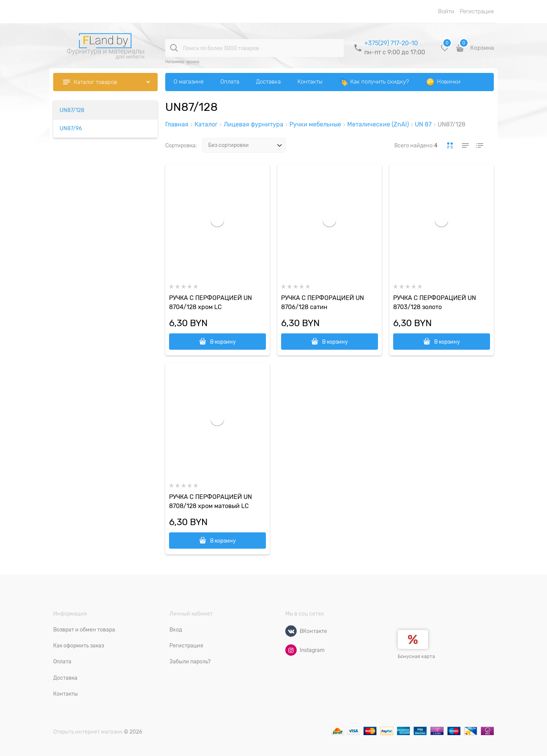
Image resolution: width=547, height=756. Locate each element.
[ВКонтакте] (291, 631)
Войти (446, 11)
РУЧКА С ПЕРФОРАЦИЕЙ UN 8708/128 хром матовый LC (210, 502)
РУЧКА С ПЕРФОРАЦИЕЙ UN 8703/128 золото (435, 303)
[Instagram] (291, 650)
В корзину (223, 342)
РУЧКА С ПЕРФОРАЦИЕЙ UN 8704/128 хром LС (210, 303)
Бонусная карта (416, 656)
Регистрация (477, 11)
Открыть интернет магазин (88, 732)
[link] (450, 145)
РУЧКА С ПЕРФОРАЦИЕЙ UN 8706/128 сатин (323, 303)
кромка (193, 62)
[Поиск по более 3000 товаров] (174, 48)
